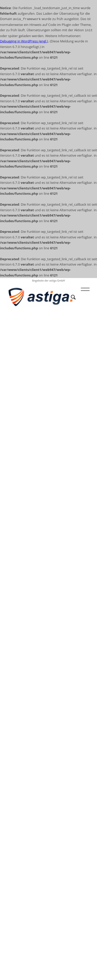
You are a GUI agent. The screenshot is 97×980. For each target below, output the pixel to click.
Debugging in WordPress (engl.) (24, 41)
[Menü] (83, 297)
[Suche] (71, 297)
